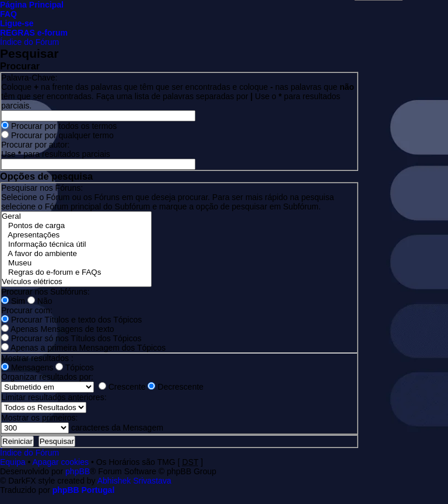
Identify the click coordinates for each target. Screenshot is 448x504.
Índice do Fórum (29, 42)
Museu (76, 263)
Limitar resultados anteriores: (54, 397)
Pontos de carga (76, 226)
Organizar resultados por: (47, 377)
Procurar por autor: (36, 145)
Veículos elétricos (76, 282)
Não (40, 301)
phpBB (78, 471)
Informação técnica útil (76, 244)
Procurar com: (27, 310)
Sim (13, 301)
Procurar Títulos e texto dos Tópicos (71, 320)
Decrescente (175, 387)
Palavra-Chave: (29, 78)
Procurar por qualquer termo (57, 135)
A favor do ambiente (76, 254)
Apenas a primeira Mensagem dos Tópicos (83, 348)
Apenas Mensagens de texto (58, 329)
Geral (76, 216)
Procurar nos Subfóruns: (45, 292)
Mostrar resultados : (37, 358)
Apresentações (76, 235)
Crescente (122, 387)
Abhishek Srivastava (134, 481)
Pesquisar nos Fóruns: (42, 188)
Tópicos (75, 367)
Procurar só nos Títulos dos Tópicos (71, 338)
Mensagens (27, 367)
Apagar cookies (61, 462)
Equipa (13, 462)
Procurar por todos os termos (59, 126)
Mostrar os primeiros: (39, 418)
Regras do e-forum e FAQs (76, 272)
